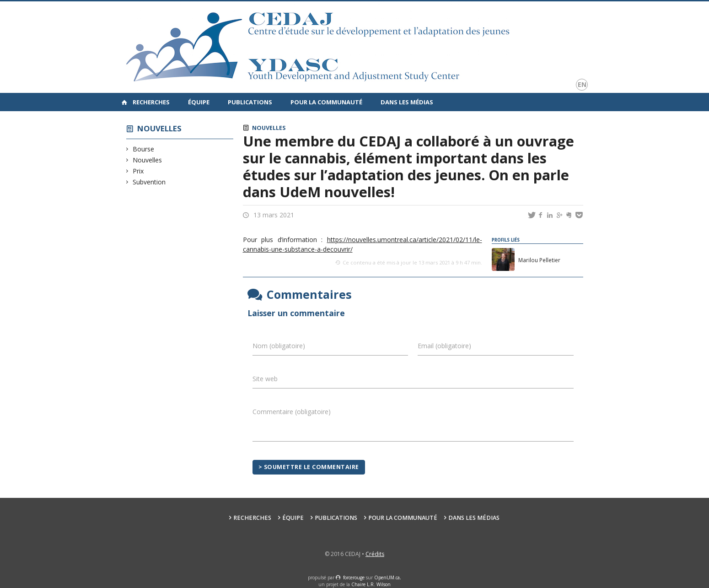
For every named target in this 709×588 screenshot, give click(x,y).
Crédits (375, 554)
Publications (250, 102)
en (582, 84)
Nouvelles (159, 128)
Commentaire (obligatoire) (292, 412)
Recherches (151, 102)
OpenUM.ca (387, 577)
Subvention (149, 182)
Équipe (199, 102)
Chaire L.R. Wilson (371, 584)
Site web (265, 379)
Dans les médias (407, 102)
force (354, 577)
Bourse (144, 149)
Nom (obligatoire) (279, 346)
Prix (138, 171)
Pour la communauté (326, 102)
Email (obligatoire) (444, 346)
